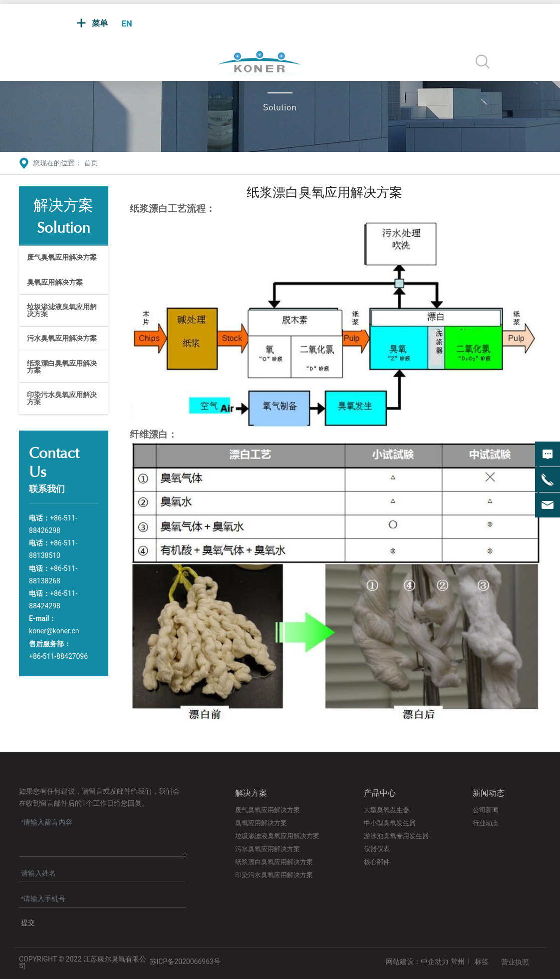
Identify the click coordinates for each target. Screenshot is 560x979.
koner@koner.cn (54, 631)
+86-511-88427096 (58, 656)
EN (127, 23)
